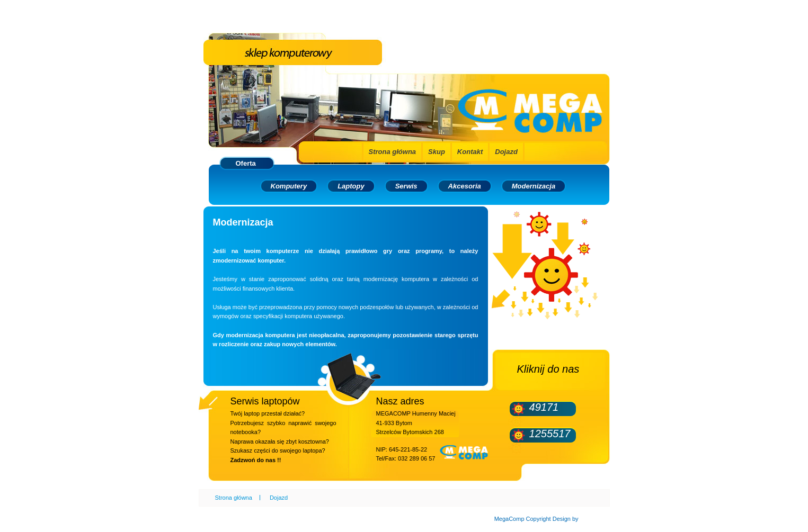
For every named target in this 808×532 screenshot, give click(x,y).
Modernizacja (534, 186)
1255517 (550, 434)
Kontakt (470, 152)
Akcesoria (465, 186)
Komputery (289, 186)
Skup (437, 152)
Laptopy (351, 186)
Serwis (406, 186)
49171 (544, 407)
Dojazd (506, 152)
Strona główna (393, 152)
